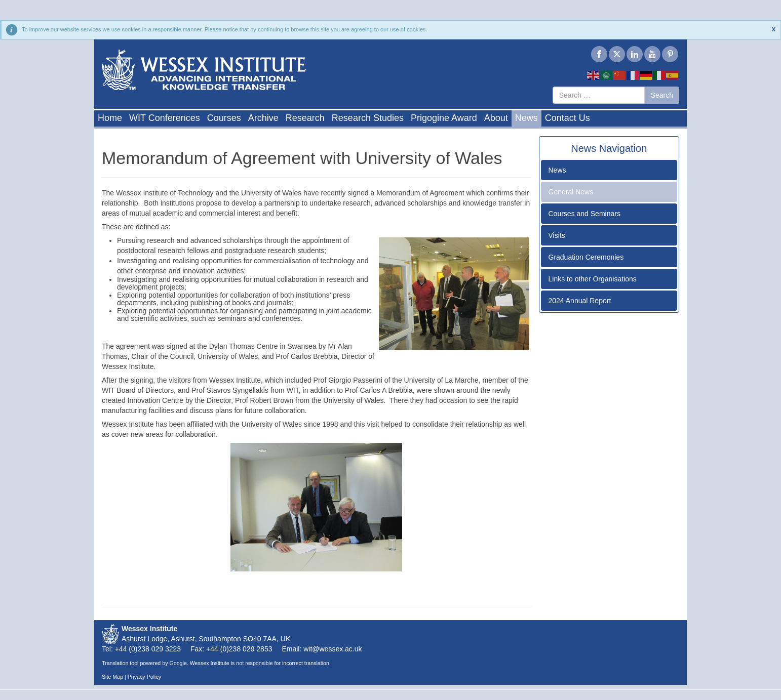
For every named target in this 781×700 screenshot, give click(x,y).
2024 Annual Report (580, 301)
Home (110, 118)
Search (662, 95)
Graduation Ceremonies (586, 257)
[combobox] (599, 95)
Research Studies (368, 118)
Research (305, 118)
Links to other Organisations (593, 279)
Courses (224, 118)
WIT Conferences (165, 118)
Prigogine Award (444, 118)
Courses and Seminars (584, 214)
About (496, 118)
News (526, 118)
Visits (557, 235)
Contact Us (568, 118)
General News (571, 192)
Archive (263, 118)
